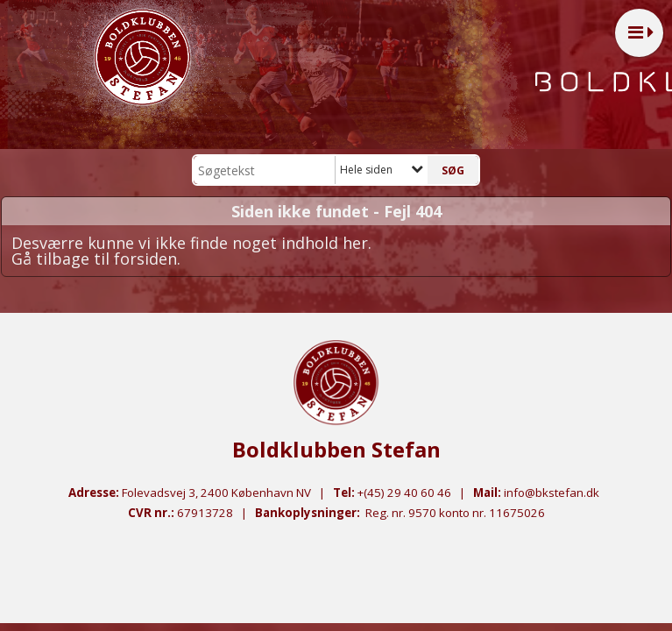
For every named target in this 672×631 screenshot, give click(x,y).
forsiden (145, 259)
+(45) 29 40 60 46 (404, 493)
